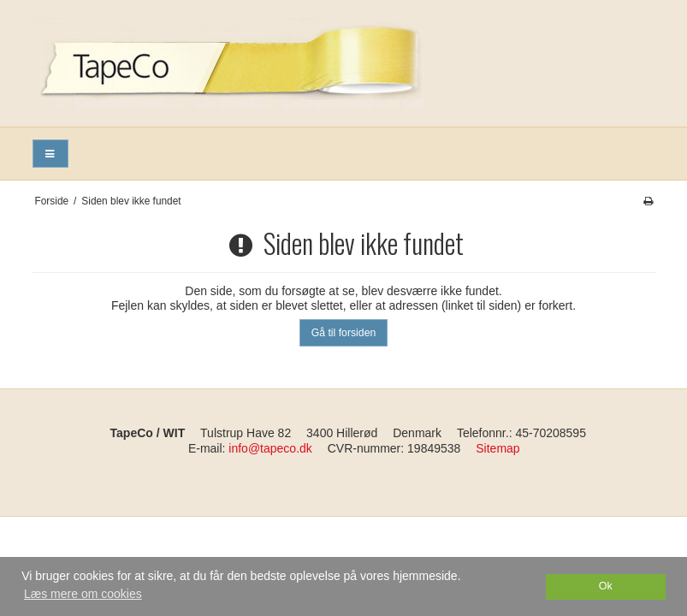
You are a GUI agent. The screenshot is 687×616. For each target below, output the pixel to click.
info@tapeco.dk (270, 448)
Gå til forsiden (344, 333)
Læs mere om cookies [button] (83, 594)
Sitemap (497, 448)
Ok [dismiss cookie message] (606, 586)
